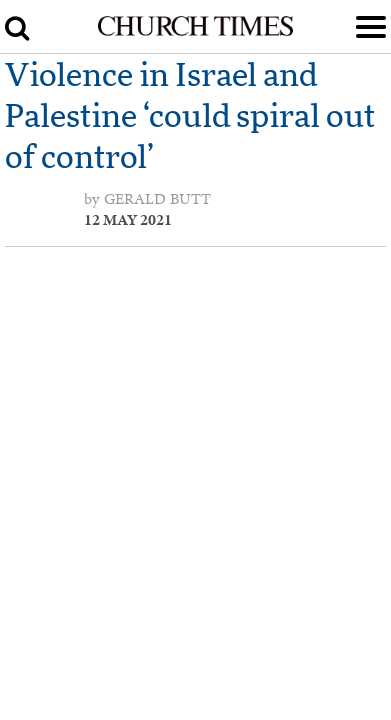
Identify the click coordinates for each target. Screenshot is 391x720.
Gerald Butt (157, 199)
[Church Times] (196, 32)
